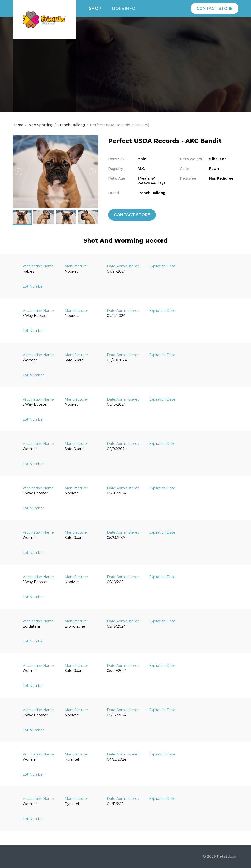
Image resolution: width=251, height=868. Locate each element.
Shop (95, 8)
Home (18, 125)
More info (124, 8)
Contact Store (215, 8)
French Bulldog (71, 125)
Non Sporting (40, 125)
